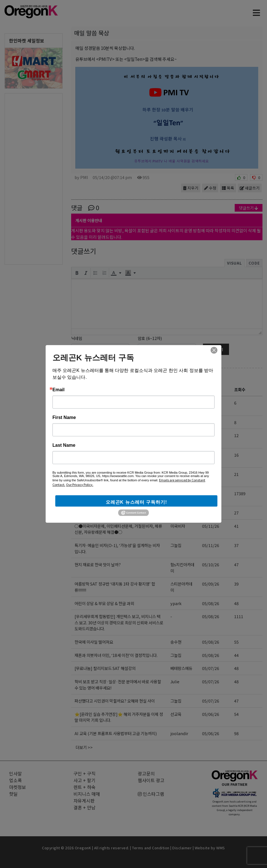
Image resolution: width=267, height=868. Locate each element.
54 (236, 714)
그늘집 (176, 422)
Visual (235, 263)
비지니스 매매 (87, 794)
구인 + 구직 (84, 773)
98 (236, 733)
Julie (175, 681)
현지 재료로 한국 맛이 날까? (98, 564)
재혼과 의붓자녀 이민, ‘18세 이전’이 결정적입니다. (116, 655)
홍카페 (176, 435)
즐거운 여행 (84, 513)
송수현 (176, 642)
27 (236, 513)
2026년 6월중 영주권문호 (100, 422)
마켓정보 (18, 787)
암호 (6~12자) (150, 338)
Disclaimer (182, 848)
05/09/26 (211, 584)
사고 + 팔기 (84, 780)
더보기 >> (84, 747)
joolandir (179, 733)
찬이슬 (176, 513)
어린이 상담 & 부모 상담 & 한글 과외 (104, 603)
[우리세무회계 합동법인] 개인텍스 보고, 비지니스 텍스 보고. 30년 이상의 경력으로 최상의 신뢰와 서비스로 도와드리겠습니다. (119, 622)
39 (236, 584)
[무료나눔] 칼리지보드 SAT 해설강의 (105, 668)
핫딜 (13, 794)
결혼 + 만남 (84, 807)
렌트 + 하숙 (84, 787)
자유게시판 (91, 376)
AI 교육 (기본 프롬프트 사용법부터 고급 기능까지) (116, 733)
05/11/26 (211, 526)
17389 (240, 493)
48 (236, 603)
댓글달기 (216, 349)
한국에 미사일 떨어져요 (94, 642)
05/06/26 (211, 714)
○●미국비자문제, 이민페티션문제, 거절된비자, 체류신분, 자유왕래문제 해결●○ (118, 529)
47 (236, 564)
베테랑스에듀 (181, 668)
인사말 (15, 773)
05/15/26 (211, 403)
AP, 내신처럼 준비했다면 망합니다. (103, 455)
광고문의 (146, 773)
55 (236, 642)
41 (236, 526)
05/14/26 (211, 435)
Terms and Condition (151, 848)
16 (236, 455)
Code (254, 263)
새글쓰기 (250, 188)
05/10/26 (211, 564)
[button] (77, 273)
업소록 (15, 780)
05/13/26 (211, 493)
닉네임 (77, 338)
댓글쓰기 (249, 208)
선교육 (176, 714)
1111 (239, 616)
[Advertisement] (34, 178)
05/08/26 (211, 603)
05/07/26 (211, 668)
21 (236, 474)
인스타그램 (151, 794)
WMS (221, 848)
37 (236, 545)
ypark (176, 603)
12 (236, 435)
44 (236, 655)
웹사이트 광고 (151, 780)
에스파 (176, 403)
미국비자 (178, 526)
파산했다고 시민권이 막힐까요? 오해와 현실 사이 (115, 701)
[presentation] (77, 273)
